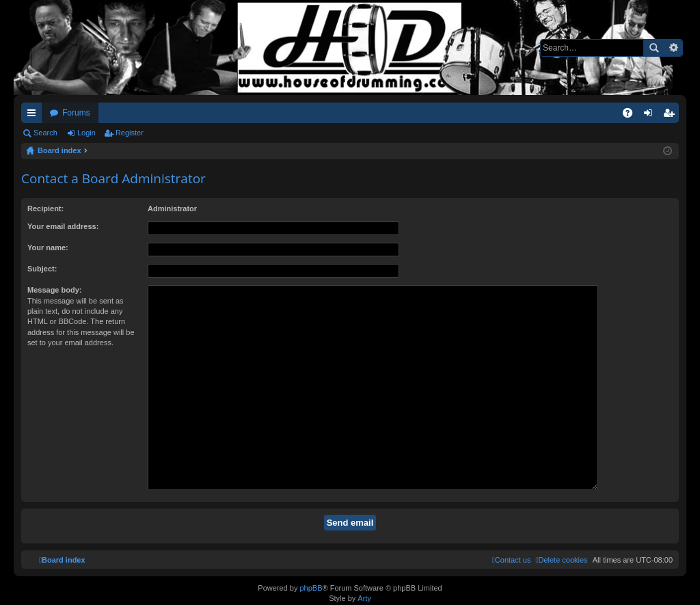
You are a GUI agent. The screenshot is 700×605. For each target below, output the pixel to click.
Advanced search (673, 48)
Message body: (54, 290)
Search (654, 48)
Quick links (34, 116)
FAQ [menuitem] (632, 116)
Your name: (48, 247)
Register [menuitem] (672, 116)
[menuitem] (561, 526)
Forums (76, 113)
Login (86, 133)
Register (130, 133)
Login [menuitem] (651, 116)
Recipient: (45, 209)
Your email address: (63, 226)
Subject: (42, 269)
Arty (364, 596)
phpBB (311, 585)
